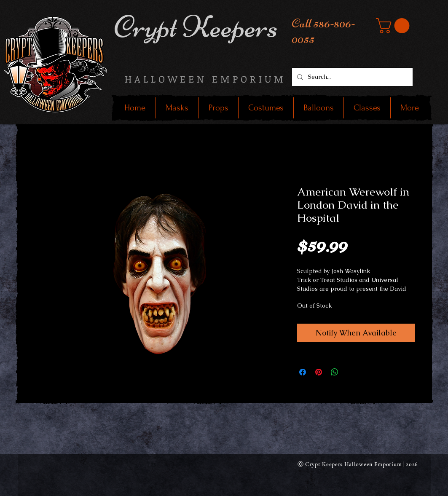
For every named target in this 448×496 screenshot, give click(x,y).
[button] (394, 26)
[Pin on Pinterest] (319, 372)
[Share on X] (351, 372)
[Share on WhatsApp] (335, 372)
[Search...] (351, 77)
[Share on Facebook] (303, 372)
